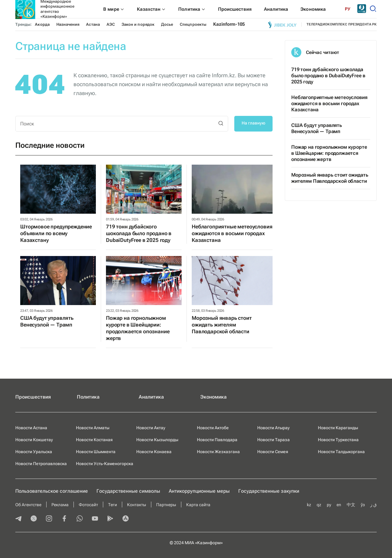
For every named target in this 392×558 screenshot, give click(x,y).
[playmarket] (110, 519)
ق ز (373, 505)
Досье (167, 24)
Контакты (137, 505)
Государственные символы (128, 491)
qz (319, 505)
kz (309, 505)
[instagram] (49, 519)
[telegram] (18, 519)
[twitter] (34, 519)
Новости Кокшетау (34, 440)
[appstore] (126, 519)
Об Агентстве (28, 505)
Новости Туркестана (338, 440)
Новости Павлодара (217, 440)
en (339, 505)
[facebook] (64, 519)
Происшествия (33, 397)
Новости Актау (151, 428)
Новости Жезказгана (218, 452)
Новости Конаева (154, 452)
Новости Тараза (273, 440)
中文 (351, 505)
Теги (113, 505)
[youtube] (95, 519)
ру (329, 505)
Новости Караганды (338, 428)
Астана (93, 24)
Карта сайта (198, 505)
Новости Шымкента (96, 452)
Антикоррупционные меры (199, 491)
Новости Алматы (93, 428)
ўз (363, 505)
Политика (88, 397)
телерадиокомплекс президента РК (342, 24)
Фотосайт (88, 505)
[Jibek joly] (282, 25)
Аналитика (151, 397)
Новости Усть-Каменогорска (105, 464)
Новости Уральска (34, 452)
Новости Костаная (94, 440)
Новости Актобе (213, 428)
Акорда (42, 24)
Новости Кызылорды (157, 440)
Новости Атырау (273, 428)
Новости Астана (31, 428)
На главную (253, 123)
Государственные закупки (269, 491)
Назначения (68, 24)
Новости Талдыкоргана (341, 452)
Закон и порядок (138, 24)
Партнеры (166, 505)
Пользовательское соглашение (52, 491)
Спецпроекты (193, 24)
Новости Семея (273, 452)
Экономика (213, 397)
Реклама (60, 505)
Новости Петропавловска (41, 464)
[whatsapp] (80, 519)
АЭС (111, 24)
